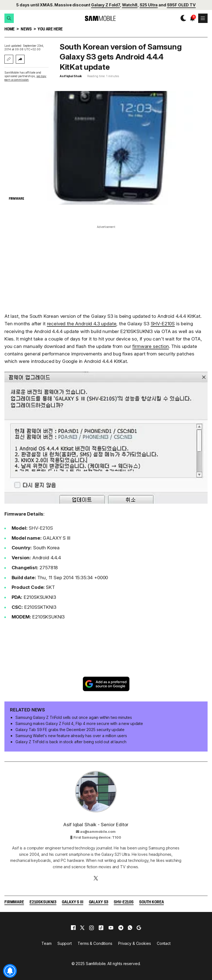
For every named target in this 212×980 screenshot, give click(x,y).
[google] (139, 928)
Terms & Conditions (95, 943)
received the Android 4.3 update (82, 324)
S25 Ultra (149, 5)
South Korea (151, 902)
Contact (164, 943)
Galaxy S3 (99, 902)
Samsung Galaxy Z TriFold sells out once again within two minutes (74, 717)
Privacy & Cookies (135, 943)
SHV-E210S (163, 324)
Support (65, 943)
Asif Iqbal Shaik (71, 76)
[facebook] (73, 928)
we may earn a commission (25, 78)
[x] (82, 928)
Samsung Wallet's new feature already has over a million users (71, 736)
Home (10, 29)
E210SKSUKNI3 (43, 902)
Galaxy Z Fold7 (105, 5)
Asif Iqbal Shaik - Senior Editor (96, 825)
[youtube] (111, 928)
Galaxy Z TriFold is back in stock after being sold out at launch (71, 742)
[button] (9, 18)
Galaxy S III (72, 902)
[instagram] (91, 928)
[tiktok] (101, 928)
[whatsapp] (130, 928)
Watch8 (130, 5)
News (26, 29)
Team (46, 943)
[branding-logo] (96, 18)
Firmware (14, 902)
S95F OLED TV (181, 5)
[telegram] (121, 928)
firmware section (150, 346)
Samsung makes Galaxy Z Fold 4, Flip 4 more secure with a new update (79, 723)
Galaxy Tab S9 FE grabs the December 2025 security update (70, 730)
